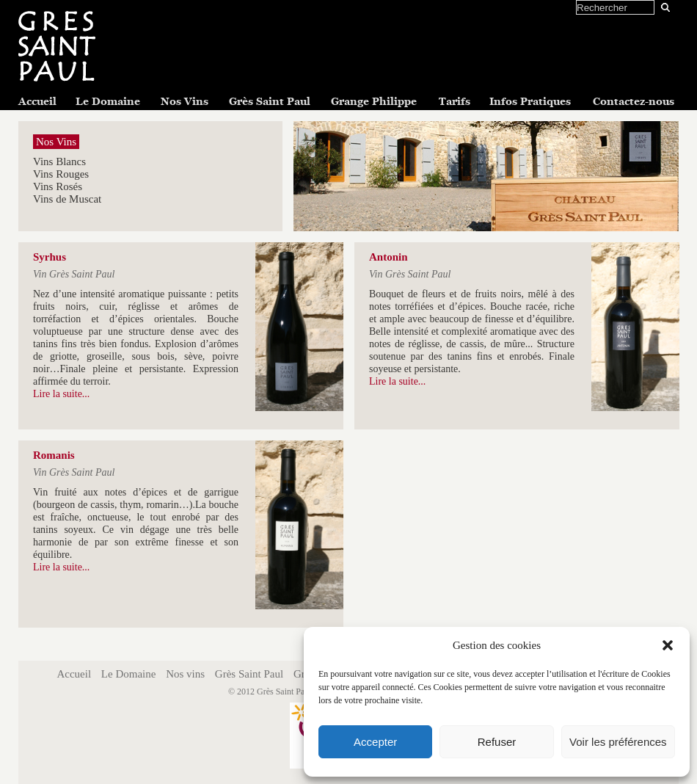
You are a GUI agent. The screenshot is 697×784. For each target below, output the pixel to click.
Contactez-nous (634, 101)
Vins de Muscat (67, 199)
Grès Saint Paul (270, 101)
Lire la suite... (61, 394)
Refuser (497, 742)
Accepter (375, 742)
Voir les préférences (618, 742)
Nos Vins (185, 101)
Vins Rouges (61, 174)
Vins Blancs (59, 161)
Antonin (388, 257)
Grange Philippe (374, 101)
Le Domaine (108, 101)
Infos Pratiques (530, 101)
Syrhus (50, 257)
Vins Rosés (58, 186)
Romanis (54, 455)
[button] (668, 645)
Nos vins (185, 674)
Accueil (37, 101)
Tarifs (455, 101)
